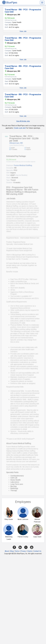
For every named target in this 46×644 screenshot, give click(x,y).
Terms (17, 551)
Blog (12, 551)
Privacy (23, 551)
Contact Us (37, 551)
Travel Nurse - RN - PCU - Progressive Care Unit (23, 11)
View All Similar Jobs (23, 121)
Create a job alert (20, 128)
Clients (30, 551)
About (7, 551)
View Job (23, 31)
